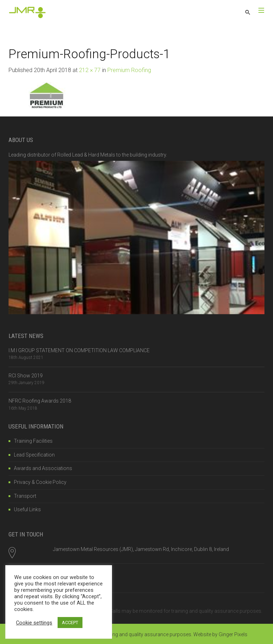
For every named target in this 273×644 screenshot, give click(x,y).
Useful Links (27, 509)
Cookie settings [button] (34, 623)
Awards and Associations (43, 468)
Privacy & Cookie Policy (40, 482)
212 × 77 (90, 70)
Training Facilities (33, 441)
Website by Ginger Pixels (220, 634)
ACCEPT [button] (70, 623)
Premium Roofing (129, 70)
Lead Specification (34, 455)
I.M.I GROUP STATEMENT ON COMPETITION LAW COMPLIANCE (79, 350)
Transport (25, 496)
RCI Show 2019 (26, 376)
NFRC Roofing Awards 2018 (40, 401)
